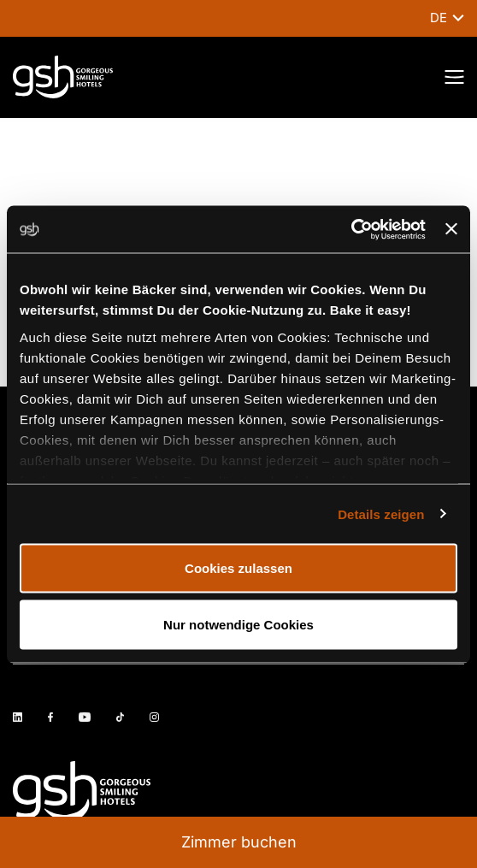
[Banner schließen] (451, 229)
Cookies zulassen (238, 568)
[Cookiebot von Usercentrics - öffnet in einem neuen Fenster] (351, 229)
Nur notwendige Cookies (238, 624)
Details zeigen (381, 514)
